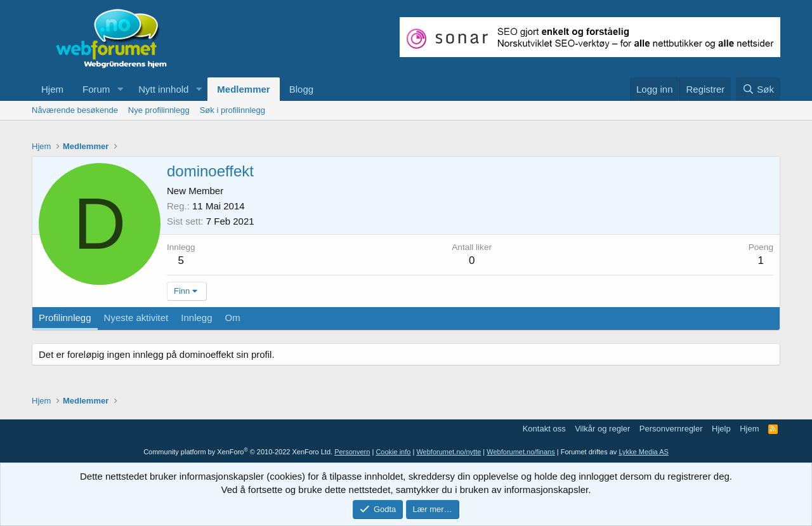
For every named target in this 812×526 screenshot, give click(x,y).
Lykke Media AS (643, 452)
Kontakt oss (544, 429)
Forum (96, 89)
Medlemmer (243, 89)
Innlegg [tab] (196, 318)
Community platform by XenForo (238, 452)
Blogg (301, 89)
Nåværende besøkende (75, 110)
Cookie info (393, 452)
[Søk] (758, 89)
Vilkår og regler (602, 429)
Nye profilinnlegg (159, 110)
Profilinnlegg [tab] (65, 318)
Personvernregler (671, 429)
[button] (120, 89)
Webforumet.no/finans (521, 452)
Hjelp (721, 429)
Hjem (52, 89)
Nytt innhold (163, 89)
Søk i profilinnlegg (232, 110)
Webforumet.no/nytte (449, 452)
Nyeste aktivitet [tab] (136, 318)
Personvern (352, 452)
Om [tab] (233, 318)
